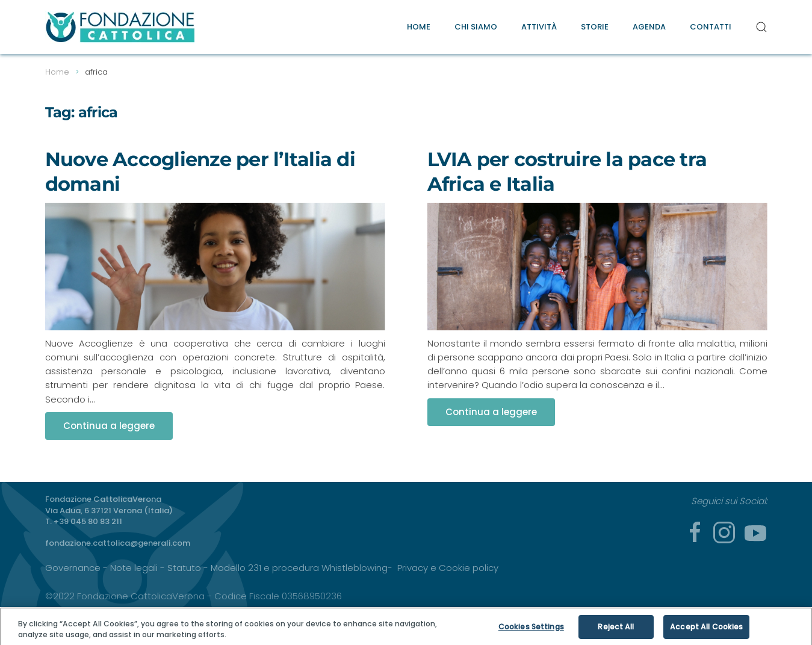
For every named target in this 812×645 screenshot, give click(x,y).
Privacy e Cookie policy (448, 568)
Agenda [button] (649, 27)
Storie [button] (595, 27)
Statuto (184, 568)
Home (419, 27)
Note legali (134, 568)
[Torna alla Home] (120, 27)
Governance (73, 568)
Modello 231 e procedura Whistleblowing (299, 568)
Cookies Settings (531, 630)
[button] (761, 27)
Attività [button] (539, 27)
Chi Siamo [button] (476, 27)
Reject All (616, 630)
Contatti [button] (711, 27)
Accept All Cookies (706, 630)
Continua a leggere (109, 426)
